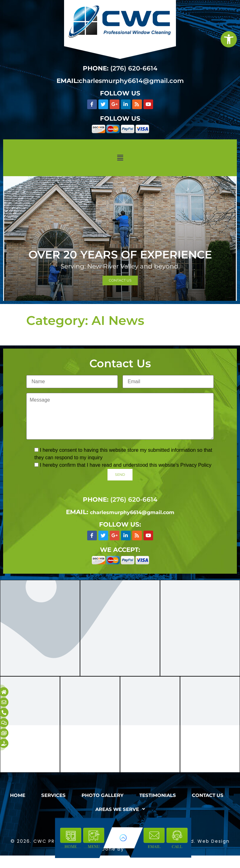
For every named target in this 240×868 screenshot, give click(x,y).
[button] (120, 158)
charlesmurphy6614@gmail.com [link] (131, 81)
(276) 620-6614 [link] (134, 68)
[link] (229, 39)
